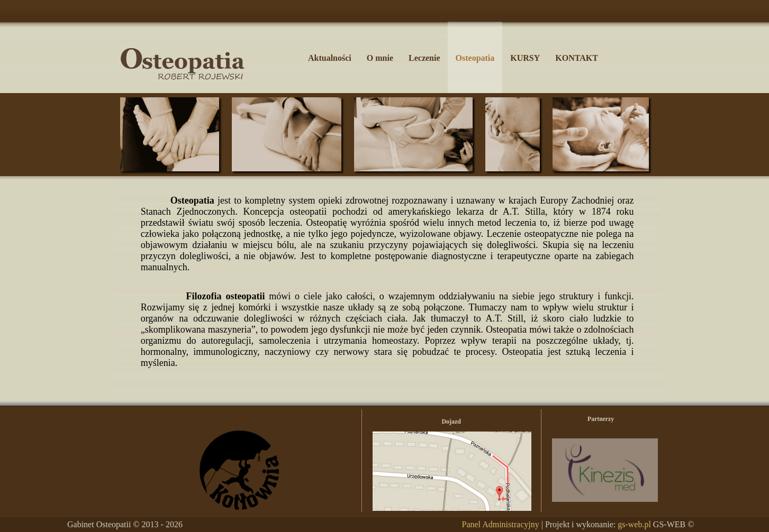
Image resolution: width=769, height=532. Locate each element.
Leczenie (424, 58)
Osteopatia (475, 58)
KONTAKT (577, 58)
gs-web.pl (634, 524)
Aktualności (330, 58)
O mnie (380, 58)
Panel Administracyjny (500, 524)
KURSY (525, 58)
